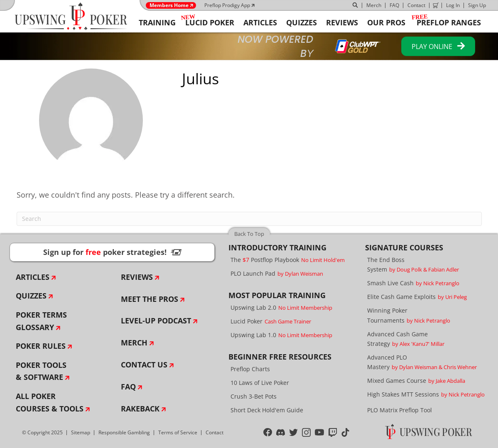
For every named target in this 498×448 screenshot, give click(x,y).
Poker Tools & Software (41, 371)
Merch (374, 5)
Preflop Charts (250, 369)
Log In (453, 5)
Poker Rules (41, 346)
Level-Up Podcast (156, 321)
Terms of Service (178, 432)
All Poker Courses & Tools (50, 402)
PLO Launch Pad (277, 273)
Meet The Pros (150, 299)
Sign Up (477, 5)
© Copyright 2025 (42, 432)
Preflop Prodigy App (227, 5)
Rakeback (140, 409)
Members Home (169, 5)
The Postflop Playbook (288, 260)
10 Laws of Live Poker (260, 383)
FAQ (394, 5)
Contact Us (144, 365)
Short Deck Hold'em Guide (267, 410)
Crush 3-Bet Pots (254, 396)
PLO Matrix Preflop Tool (400, 410)
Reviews (137, 277)
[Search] (249, 219)
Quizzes (31, 296)
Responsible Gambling (124, 432)
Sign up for (112, 252)
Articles (33, 277)
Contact (416, 5)
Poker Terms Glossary (41, 321)
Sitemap (81, 432)
